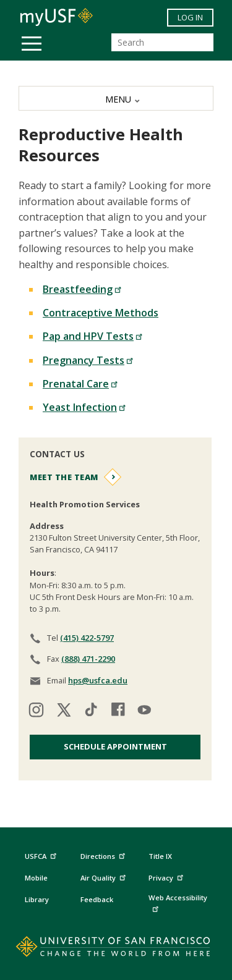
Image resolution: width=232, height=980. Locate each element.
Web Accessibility (178, 902)
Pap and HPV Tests (93, 336)
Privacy (167, 876)
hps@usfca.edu (98, 680)
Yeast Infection (84, 407)
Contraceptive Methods (101, 313)
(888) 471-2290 (88, 659)
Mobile (36, 878)
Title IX (160, 856)
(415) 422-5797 (87, 638)
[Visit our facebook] (118, 712)
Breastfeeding (82, 289)
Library (37, 899)
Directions (102, 856)
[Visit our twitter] (64, 712)
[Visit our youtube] (145, 712)
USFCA (42, 854)
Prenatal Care (80, 384)
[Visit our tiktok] (91, 712)
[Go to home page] (116, 949)
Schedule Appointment (115, 746)
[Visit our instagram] (37, 712)
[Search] (162, 42)
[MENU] (116, 98)
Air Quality (105, 876)
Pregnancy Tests (88, 360)
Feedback (97, 899)
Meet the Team (64, 477)
